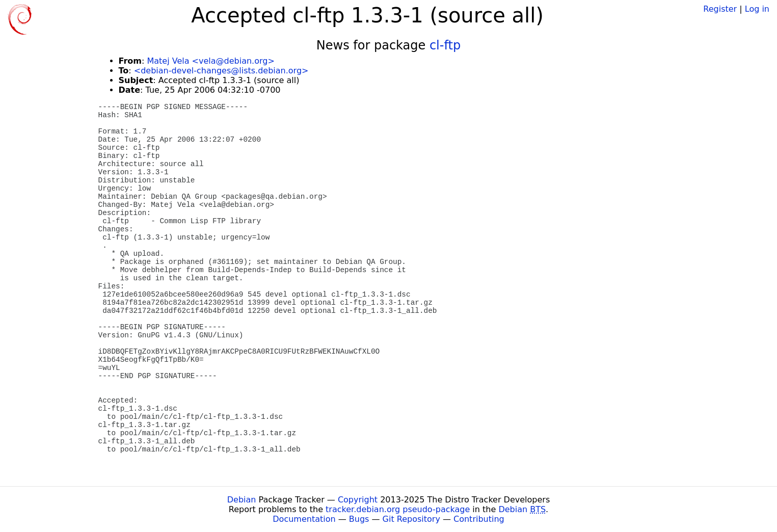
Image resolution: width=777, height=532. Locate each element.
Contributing (479, 519)
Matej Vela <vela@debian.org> (210, 61)
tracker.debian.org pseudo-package (398, 509)
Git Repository (411, 519)
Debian (242, 500)
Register (720, 9)
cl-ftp (445, 45)
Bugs (359, 519)
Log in (757, 9)
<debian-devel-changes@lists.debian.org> (221, 71)
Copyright (358, 500)
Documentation (304, 519)
